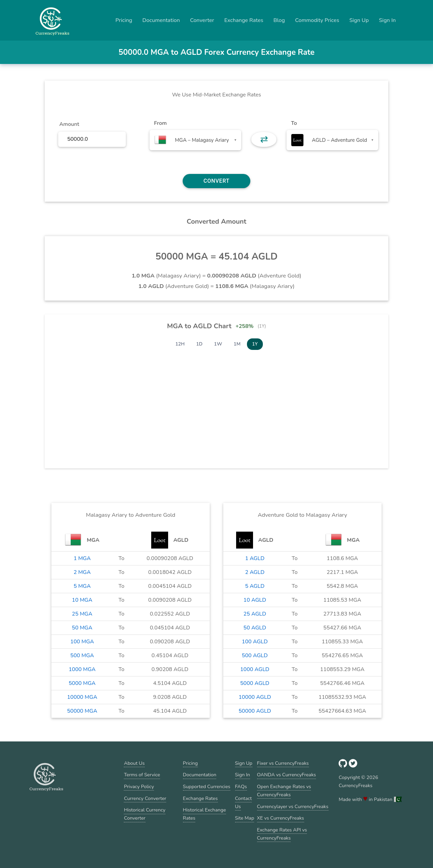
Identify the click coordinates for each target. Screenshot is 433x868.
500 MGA (82, 655)
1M (237, 344)
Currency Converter (145, 798)
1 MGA (82, 558)
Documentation (161, 20)
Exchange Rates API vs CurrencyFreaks (282, 834)
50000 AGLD (255, 711)
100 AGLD (255, 642)
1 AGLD (255, 558)
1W (218, 344)
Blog (279, 20)
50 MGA (82, 628)
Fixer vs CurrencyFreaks (283, 763)
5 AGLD (255, 586)
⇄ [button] (264, 139)
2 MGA (82, 572)
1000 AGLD (255, 669)
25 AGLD (255, 614)
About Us (134, 763)
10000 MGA (82, 697)
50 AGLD (255, 628)
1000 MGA (82, 669)
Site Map (245, 818)
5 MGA (82, 586)
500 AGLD (255, 655)
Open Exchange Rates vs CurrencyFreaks (284, 791)
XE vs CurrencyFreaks (281, 818)
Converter (202, 20)
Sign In (387, 20)
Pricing (124, 20)
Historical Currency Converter (145, 814)
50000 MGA (82, 711)
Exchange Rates (244, 20)
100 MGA (82, 642)
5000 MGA (82, 683)
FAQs (241, 786)
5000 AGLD (255, 683)
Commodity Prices (317, 20)
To (294, 123)
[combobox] (195, 140)
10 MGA (82, 600)
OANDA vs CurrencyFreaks (287, 775)
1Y (255, 344)
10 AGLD (255, 600)
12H (180, 344)
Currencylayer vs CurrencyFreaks (293, 806)
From (160, 123)
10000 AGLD (255, 697)
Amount (69, 124)
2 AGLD (255, 572)
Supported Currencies (207, 786)
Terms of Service (142, 775)
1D (199, 344)
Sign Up (359, 20)
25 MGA (82, 614)
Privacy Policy (139, 786)
